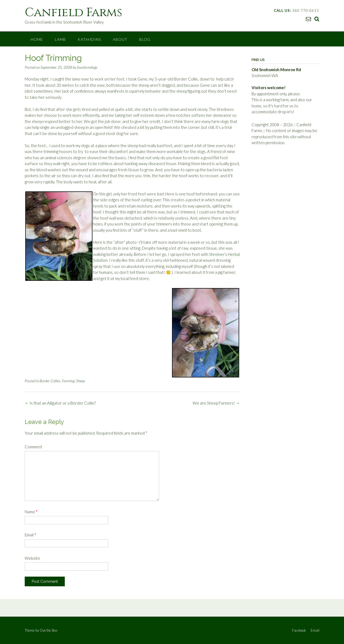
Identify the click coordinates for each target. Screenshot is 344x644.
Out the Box (49, 630)
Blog (145, 39)
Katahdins (89, 39)
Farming (68, 381)
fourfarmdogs (87, 67)
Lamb (60, 39)
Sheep (80, 381)
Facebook (299, 630)
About (120, 39)
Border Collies (50, 381)
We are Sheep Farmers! (216, 403)
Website (32, 558)
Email (31, 535)
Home (37, 39)
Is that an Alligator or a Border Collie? (60, 403)
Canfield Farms (74, 12)
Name (31, 512)
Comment (33, 447)
